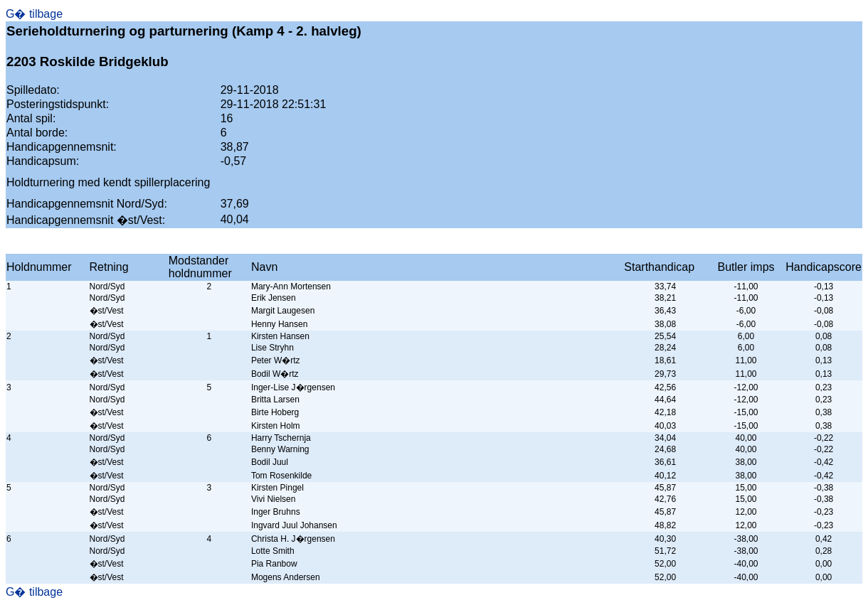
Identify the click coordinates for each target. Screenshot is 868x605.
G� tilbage (34, 14)
